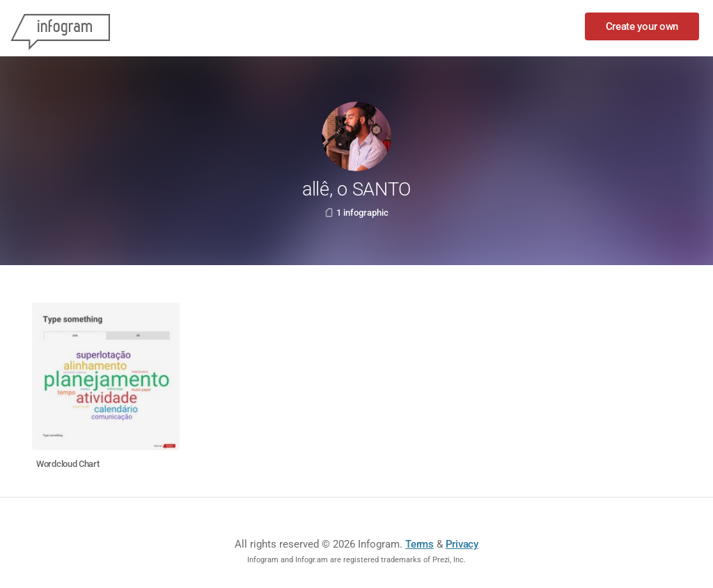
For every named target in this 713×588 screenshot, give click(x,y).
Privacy (462, 544)
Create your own (642, 26)
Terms (420, 544)
